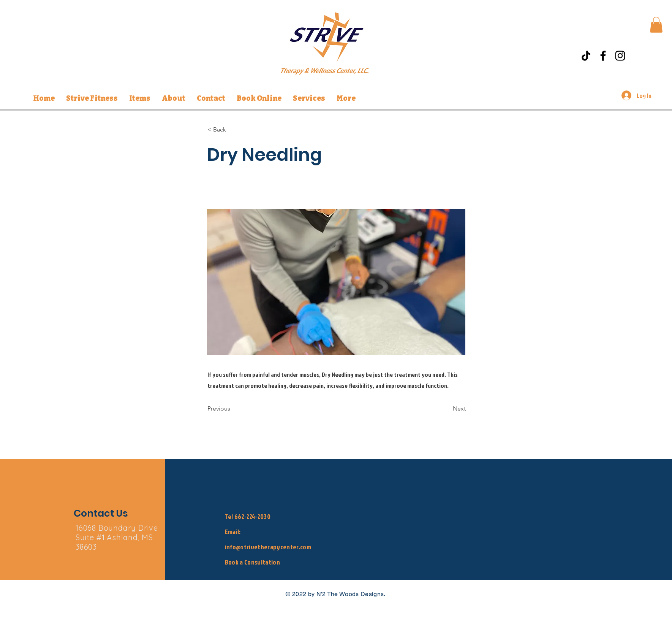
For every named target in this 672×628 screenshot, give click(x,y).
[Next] (447, 409)
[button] (656, 25)
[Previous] (232, 409)
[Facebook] (603, 56)
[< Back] (232, 130)
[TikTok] (586, 56)
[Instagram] (620, 56)
